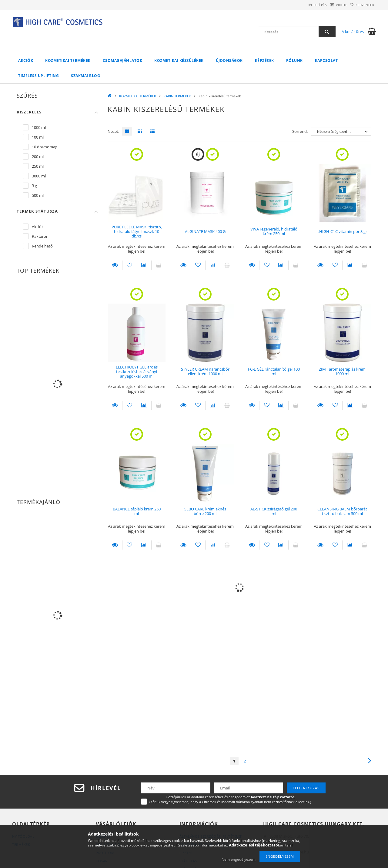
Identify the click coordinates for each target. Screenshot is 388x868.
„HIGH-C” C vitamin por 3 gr (342, 231)
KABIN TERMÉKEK (177, 96)
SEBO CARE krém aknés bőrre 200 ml (205, 511)
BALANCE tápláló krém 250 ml (137, 511)
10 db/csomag (45, 147)
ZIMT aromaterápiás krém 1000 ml (342, 371)
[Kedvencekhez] (130, 265)
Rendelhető (42, 246)
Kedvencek (362, 5)
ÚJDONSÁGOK (229, 61)
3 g (34, 186)
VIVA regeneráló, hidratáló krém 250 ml (274, 231)
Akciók (26, 61)
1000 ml (39, 127)
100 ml (38, 137)
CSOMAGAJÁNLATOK (123, 61)
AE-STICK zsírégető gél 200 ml (274, 511)
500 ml (38, 195)
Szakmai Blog (85, 76)
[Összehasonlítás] (144, 265)
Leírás (115, 265)
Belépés (306, 5)
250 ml (38, 166)
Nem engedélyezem (239, 859)
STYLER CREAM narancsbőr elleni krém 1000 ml (205, 371)
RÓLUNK (294, 61)
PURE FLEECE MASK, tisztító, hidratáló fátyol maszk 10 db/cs (137, 232)
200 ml (38, 156)
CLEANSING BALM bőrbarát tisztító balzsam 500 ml (342, 511)
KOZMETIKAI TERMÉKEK (68, 61)
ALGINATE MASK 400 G (205, 231)
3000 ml (39, 176)
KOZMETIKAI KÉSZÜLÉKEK (179, 61)
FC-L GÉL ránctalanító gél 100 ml (274, 371)
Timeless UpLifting (38, 76)
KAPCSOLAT (326, 61)
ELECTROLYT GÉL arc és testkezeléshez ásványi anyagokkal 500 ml (137, 372)
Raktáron (40, 236)
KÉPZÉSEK (264, 61)
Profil (333, 5)
